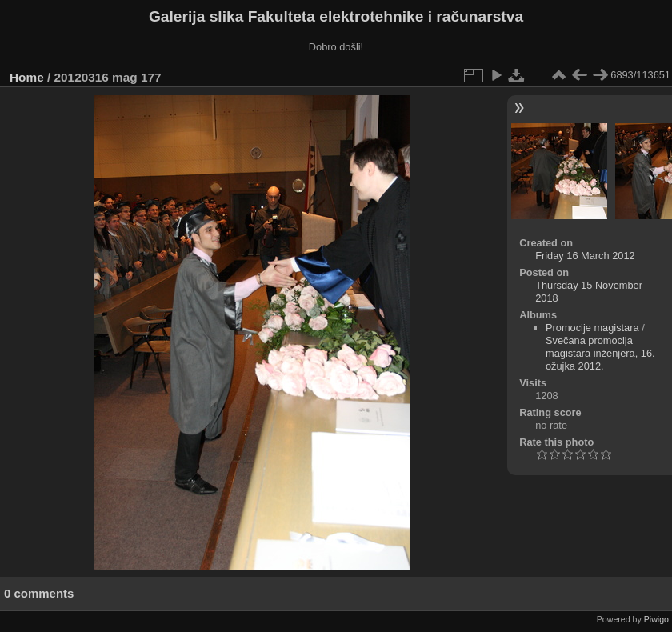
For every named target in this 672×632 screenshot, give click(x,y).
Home (27, 77)
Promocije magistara (592, 328)
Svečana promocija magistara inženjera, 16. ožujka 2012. (600, 353)
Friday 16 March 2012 (585, 256)
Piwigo (656, 619)
